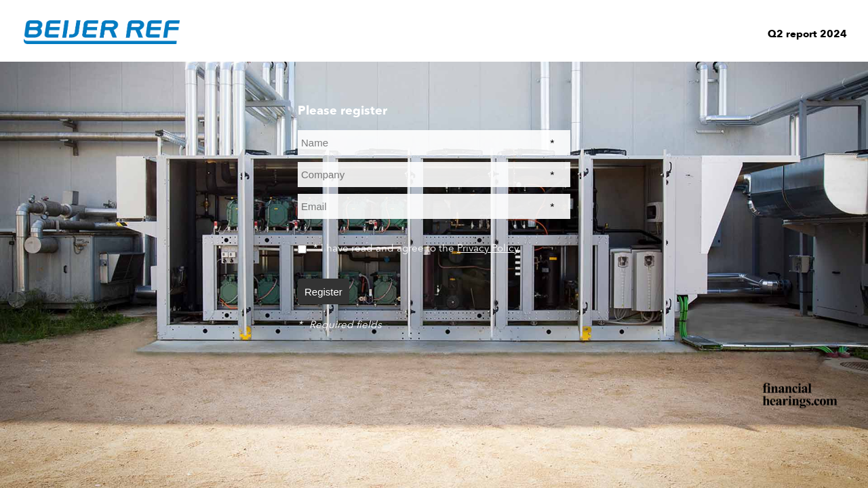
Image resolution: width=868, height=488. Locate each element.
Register (323, 292)
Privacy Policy (488, 248)
